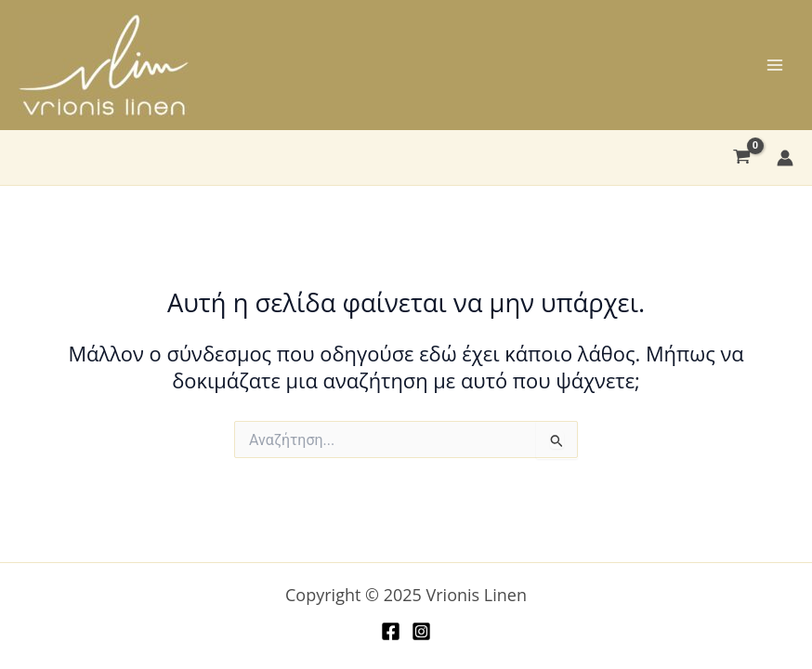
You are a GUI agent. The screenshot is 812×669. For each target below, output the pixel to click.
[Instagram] (421, 631)
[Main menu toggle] (775, 65)
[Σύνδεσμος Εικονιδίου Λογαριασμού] (785, 158)
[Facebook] (391, 631)
